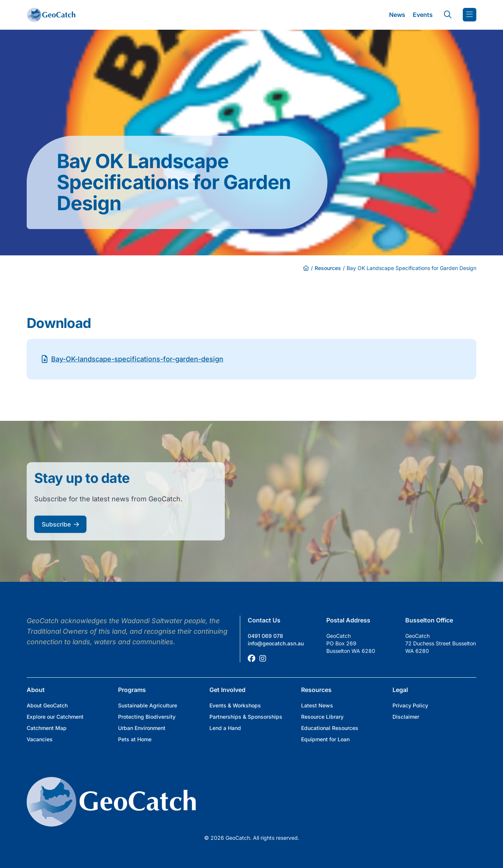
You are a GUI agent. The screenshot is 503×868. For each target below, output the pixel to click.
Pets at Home (135, 739)
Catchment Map (47, 728)
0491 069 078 (265, 636)
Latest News (317, 705)
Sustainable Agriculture (148, 705)
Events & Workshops (235, 705)
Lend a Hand (225, 728)
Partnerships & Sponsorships (246, 717)
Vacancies (40, 739)
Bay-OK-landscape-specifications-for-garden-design (137, 359)
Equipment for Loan (325, 739)
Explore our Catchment (55, 717)
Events (423, 15)
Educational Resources (330, 728)
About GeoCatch (47, 705)
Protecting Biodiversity (147, 717)
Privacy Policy (410, 705)
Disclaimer (406, 717)
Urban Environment (142, 728)
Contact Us (264, 620)
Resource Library (322, 717)
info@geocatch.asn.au (276, 643)
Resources (328, 268)
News (397, 15)
